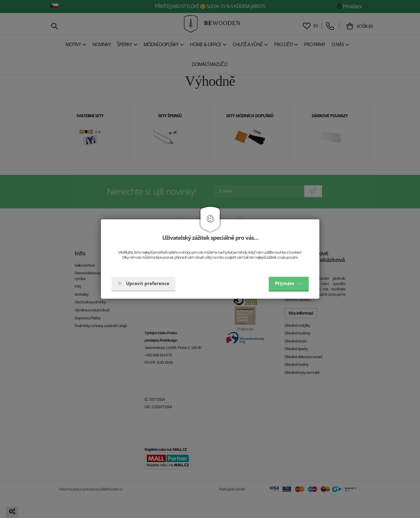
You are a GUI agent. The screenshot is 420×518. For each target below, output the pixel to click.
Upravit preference (144, 283)
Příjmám (289, 283)
